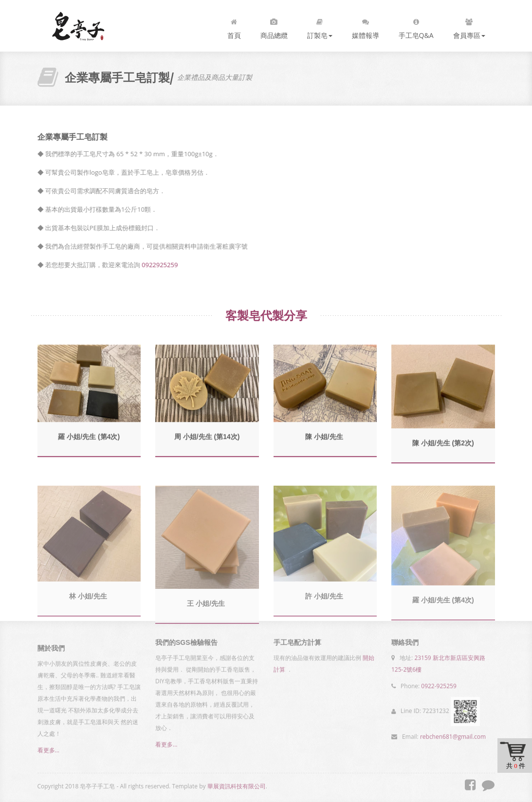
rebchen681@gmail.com (453, 735)
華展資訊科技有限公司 (237, 786)
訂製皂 (320, 27)
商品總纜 (274, 27)
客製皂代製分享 (266, 315)
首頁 (234, 27)
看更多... (48, 753)
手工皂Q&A (416, 27)
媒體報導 (366, 27)
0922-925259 (439, 684)
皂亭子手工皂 (78, 26)
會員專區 (469, 27)
